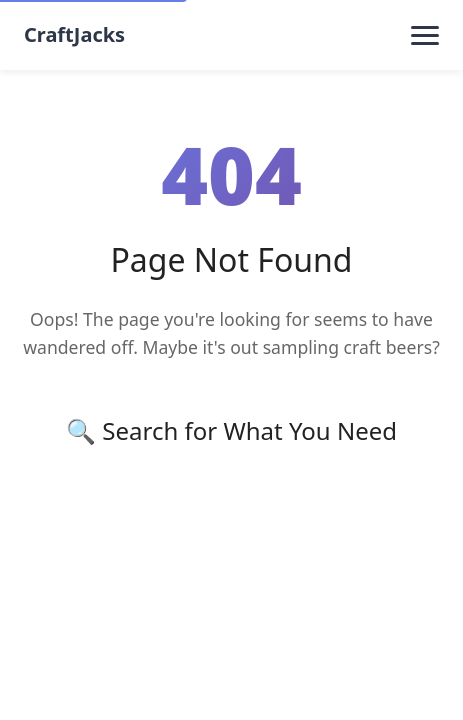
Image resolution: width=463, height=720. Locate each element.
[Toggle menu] (425, 35)
